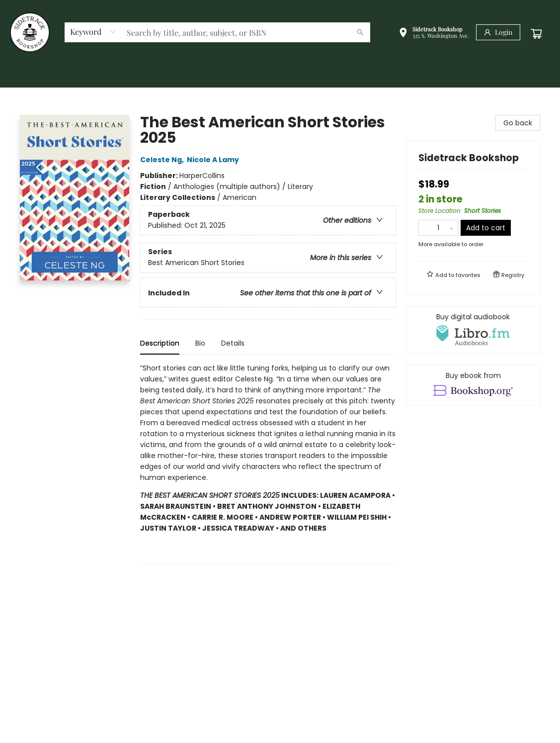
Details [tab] (233, 343)
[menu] (280, 76)
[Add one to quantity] (451, 228)
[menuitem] (25, 76)
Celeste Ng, (163, 160)
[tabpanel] (268, 463)
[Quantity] (438, 228)
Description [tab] (160, 343)
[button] (434, 34)
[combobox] (93, 32)
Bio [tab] (200, 343)
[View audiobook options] (473, 330)
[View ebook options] (473, 385)
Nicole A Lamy (214, 160)
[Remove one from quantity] (425, 228)
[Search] (360, 32)
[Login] (498, 32)
